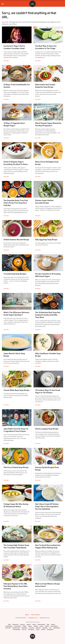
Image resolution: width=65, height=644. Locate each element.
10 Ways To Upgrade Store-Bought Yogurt (15, 124)
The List (24, 630)
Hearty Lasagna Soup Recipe (47, 429)
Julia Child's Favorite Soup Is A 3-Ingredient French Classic (16, 430)
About (27, 615)
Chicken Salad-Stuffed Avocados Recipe (44, 202)
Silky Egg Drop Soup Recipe (46, 240)
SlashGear (45, 628)
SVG (50, 628)
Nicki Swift (8, 628)
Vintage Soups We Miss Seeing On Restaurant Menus (16, 505)
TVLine (38, 630)
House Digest (18, 626)
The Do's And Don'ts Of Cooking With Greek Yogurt (48, 275)
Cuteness (23, 625)
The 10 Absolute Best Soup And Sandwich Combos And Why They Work (48, 315)
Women (43, 630)
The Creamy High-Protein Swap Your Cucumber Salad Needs (16, 546)
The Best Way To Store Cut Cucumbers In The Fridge (46, 47)
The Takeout (31, 630)
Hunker (25, 626)
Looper (41, 626)
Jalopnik (36, 626)
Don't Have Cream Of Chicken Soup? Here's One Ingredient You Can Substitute (47, 506)
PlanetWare (24, 628)
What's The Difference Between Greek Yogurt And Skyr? (16, 314)
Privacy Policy (35, 615)
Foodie (34, 625)
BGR (9, 625)
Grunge (53, 625)
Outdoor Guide (16, 628)
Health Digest (9, 626)
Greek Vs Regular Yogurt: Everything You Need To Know (16, 163)
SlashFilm (38, 628)
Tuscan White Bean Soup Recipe (16, 390)
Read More (6, 61)
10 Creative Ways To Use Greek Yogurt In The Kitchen (48, 391)
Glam (48, 625)
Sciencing (32, 628)
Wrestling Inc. (50, 630)
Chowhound (15, 625)
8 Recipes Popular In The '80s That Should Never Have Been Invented (16, 586)
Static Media (23, 618)
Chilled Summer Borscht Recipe (16, 240)
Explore (29, 625)
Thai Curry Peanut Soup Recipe (16, 467)
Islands (30, 626)
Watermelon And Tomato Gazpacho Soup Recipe (45, 86)
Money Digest (54, 626)
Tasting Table (56, 628)
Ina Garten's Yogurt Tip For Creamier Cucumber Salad (14, 47)
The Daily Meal (17, 630)
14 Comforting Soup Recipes (15, 274)
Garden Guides (41, 625)
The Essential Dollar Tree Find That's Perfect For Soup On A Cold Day (16, 203)
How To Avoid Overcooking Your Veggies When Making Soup (48, 546)
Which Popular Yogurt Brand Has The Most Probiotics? (48, 124)
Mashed (47, 626)
